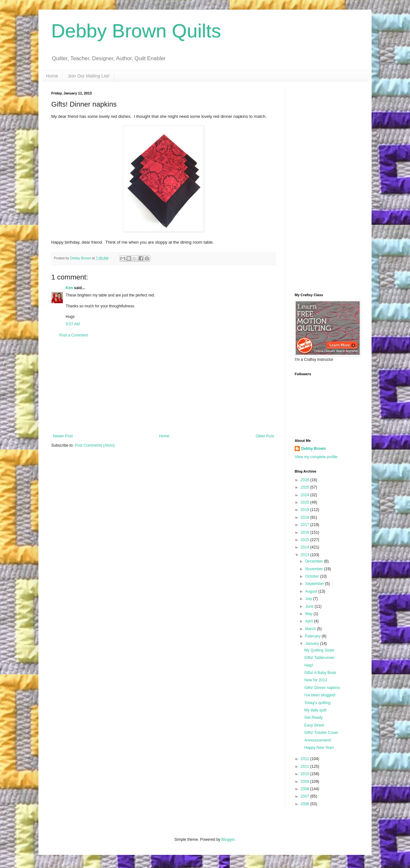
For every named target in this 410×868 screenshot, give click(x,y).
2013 (306, 555)
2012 (306, 759)
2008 (306, 789)
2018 (306, 517)
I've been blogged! (320, 695)
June (310, 606)
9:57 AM (73, 324)
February (313, 636)
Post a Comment (74, 335)
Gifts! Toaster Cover (321, 733)
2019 (306, 510)
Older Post (265, 436)
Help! (309, 665)
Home (52, 76)
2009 (306, 782)
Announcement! (318, 740)
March (311, 629)
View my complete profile (316, 457)
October (313, 576)
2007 (306, 796)
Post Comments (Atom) (95, 445)
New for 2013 (316, 680)
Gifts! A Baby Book (320, 673)
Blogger (228, 840)
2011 (306, 767)
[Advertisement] (163, 386)
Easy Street (314, 725)
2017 (306, 525)
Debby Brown (313, 449)
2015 (306, 540)
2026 (306, 480)
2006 (306, 804)
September (315, 584)
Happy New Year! (319, 748)
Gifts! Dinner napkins (322, 688)
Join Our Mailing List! (89, 76)
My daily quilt (315, 710)
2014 (306, 547)
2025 (306, 487)
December (315, 561)
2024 (306, 495)
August (312, 591)
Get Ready (313, 718)
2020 (306, 502)
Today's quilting (317, 703)
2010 (306, 774)
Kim (69, 288)
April (310, 621)
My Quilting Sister (319, 650)
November (315, 569)
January (313, 644)
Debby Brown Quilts (136, 31)
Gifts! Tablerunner (320, 658)
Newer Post (63, 436)
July (309, 599)
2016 (306, 532)
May (309, 614)
